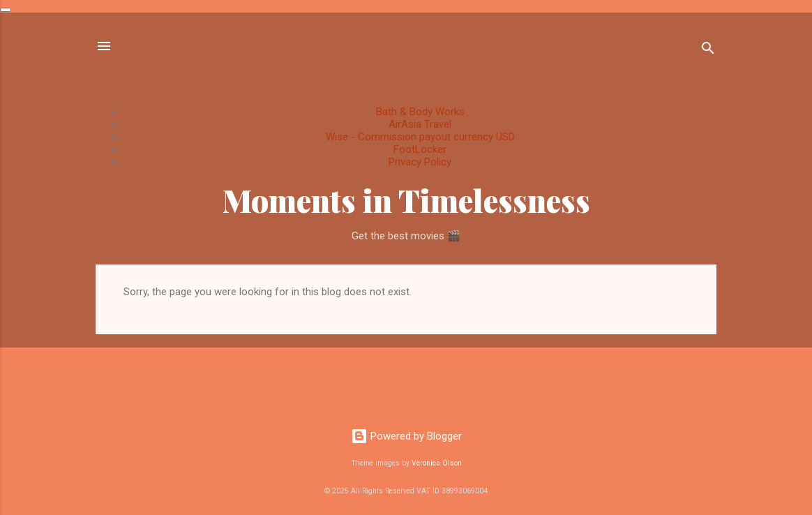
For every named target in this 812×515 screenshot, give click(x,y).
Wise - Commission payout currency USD (420, 137)
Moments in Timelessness (406, 200)
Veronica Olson (437, 463)
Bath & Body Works (420, 112)
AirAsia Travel (420, 124)
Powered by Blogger (406, 436)
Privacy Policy (420, 162)
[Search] (708, 51)
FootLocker (420, 149)
